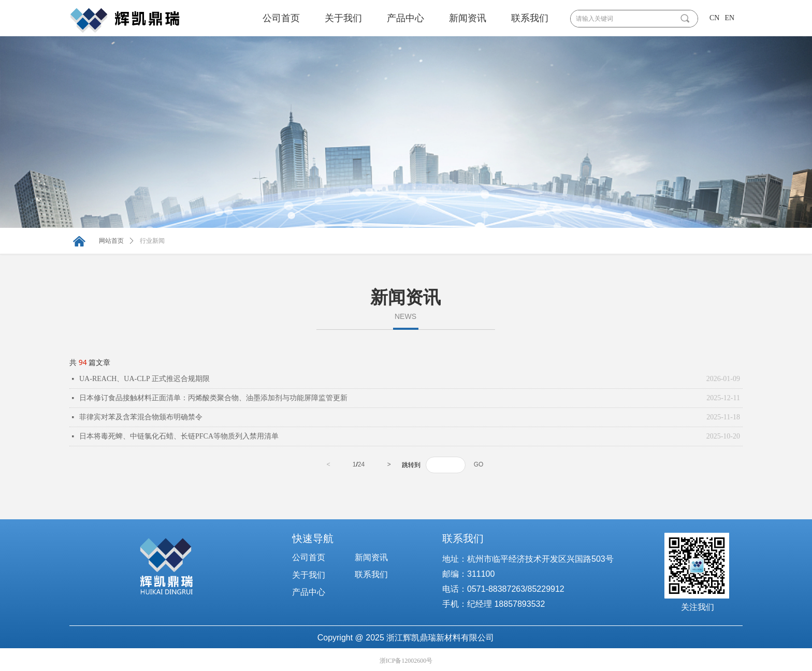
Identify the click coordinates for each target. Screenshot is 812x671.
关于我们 (343, 18)
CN (714, 18)
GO (479, 464)
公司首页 (281, 18)
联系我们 (530, 18)
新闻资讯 (468, 18)
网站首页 (111, 241)
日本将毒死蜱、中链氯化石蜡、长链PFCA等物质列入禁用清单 (179, 436)
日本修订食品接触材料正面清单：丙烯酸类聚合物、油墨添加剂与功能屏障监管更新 (213, 398)
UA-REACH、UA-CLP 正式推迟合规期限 (144, 379)
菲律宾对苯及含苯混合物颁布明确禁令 (141, 417)
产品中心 (405, 18)
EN (729, 18)
